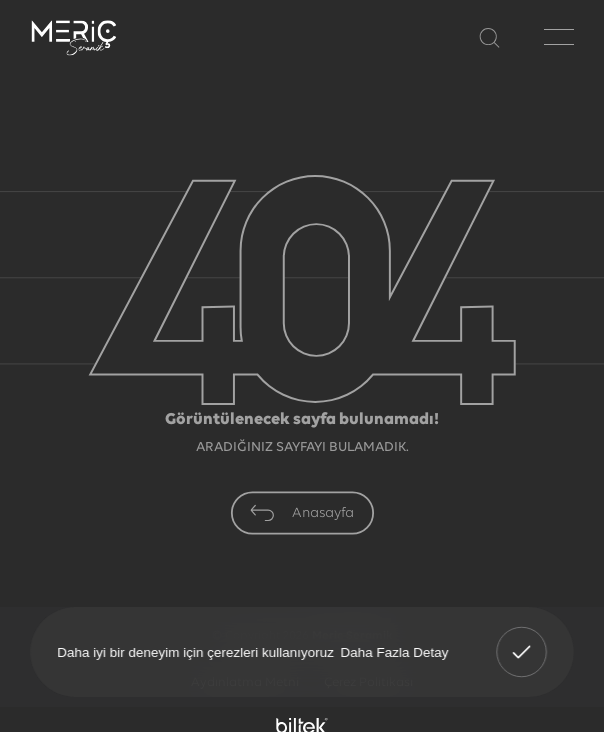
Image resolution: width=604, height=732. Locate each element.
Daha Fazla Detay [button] (395, 651)
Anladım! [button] (522, 638)
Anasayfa (301, 513)
